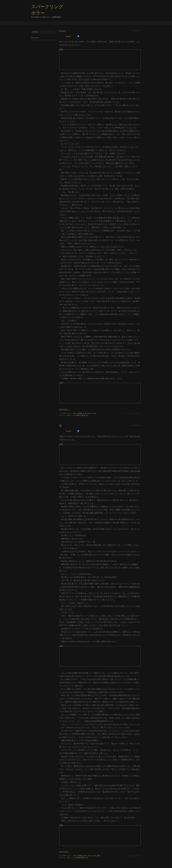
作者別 (78, 415)
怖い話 (87, 413)
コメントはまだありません (132, 413)
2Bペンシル (67, 413)
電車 (98, 856)
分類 (82, 415)
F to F (63, 31)
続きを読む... (64, 410)
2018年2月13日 (136, 425)
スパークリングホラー (47, 10)
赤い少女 (93, 413)
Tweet (68, 36)
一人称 (74, 413)
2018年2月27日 (136, 31)
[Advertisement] (86, 60)
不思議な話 (80, 413)
